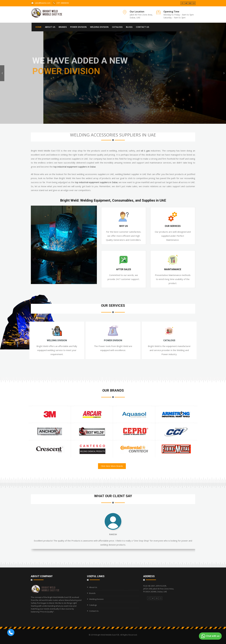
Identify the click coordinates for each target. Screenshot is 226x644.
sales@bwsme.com (43, 3)
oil (142, 151)
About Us (50, 27)
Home (38, 27)
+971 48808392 (63, 3)
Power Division (78, 27)
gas (148, 151)
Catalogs (117, 27)
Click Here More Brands (112, 466)
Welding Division (99, 27)
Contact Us (142, 27)
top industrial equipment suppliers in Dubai (74, 167)
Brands (63, 27)
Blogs (129, 27)
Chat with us (210, 636)
